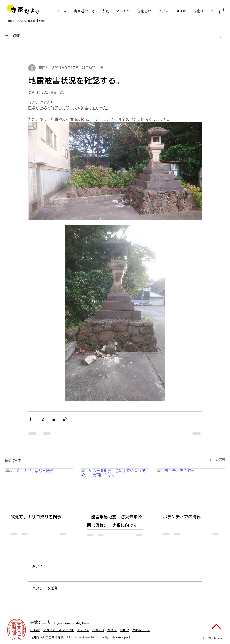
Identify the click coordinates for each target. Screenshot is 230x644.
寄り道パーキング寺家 (59, 630)
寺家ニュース (141, 630)
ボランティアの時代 (182, 517)
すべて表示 (217, 460)
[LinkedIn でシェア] (53, 419)
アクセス (83, 630)
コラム (112, 630)
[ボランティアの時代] (191, 488)
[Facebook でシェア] (30, 419)
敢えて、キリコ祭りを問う (36, 517)
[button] (222, 11)
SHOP (124, 630)
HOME (35, 630)
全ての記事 (12, 36)
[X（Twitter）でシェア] (42, 419)
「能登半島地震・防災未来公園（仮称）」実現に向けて (114, 521)
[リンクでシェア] (65, 419)
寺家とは (98, 630)
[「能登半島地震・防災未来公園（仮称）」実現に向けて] (115, 488)
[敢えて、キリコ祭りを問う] (39, 488)
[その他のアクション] (199, 68)
